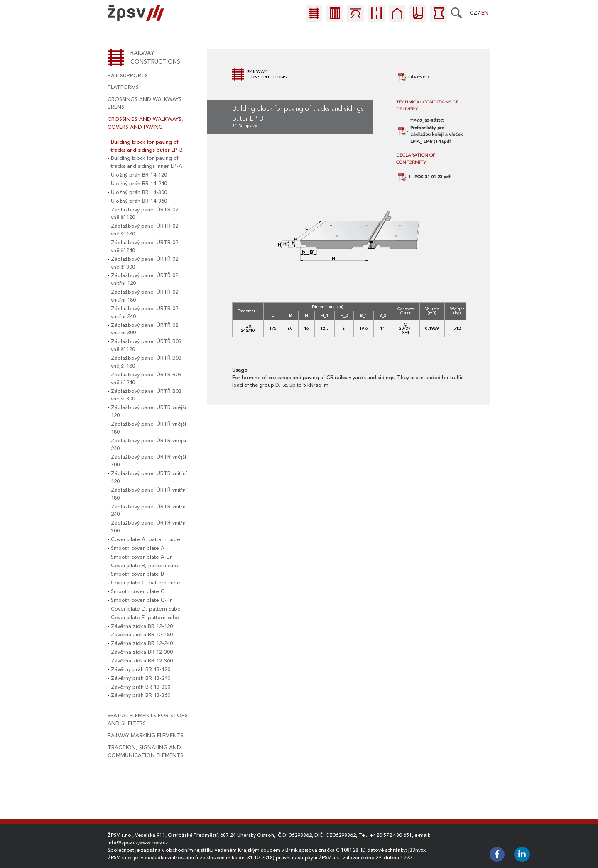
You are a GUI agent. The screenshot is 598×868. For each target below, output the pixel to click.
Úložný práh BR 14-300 (139, 192)
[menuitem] (316, 15)
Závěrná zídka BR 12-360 (142, 661)
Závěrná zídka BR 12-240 (142, 643)
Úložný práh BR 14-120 (139, 175)
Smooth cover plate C (138, 591)
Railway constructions (155, 57)
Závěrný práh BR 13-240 (141, 678)
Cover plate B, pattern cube (145, 566)
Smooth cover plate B (137, 574)
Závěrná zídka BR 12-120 (142, 626)
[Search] (457, 13)
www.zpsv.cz (153, 843)
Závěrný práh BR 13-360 (141, 695)
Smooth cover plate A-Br (141, 557)
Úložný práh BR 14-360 (139, 201)
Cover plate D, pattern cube (146, 609)
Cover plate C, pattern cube (146, 583)
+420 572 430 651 (391, 835)
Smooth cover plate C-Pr (141, 600)
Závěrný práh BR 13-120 (141, 669)
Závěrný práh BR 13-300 (141, 687)
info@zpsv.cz (123, 843)
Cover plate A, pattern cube (146, 539)
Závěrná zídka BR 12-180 (142, 635)
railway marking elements (146, 736)
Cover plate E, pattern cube (145, 618)
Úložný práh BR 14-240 (139, 184)
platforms (123, 87)
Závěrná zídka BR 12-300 (142, 652)
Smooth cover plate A (138, 548)
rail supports (128, 76)
